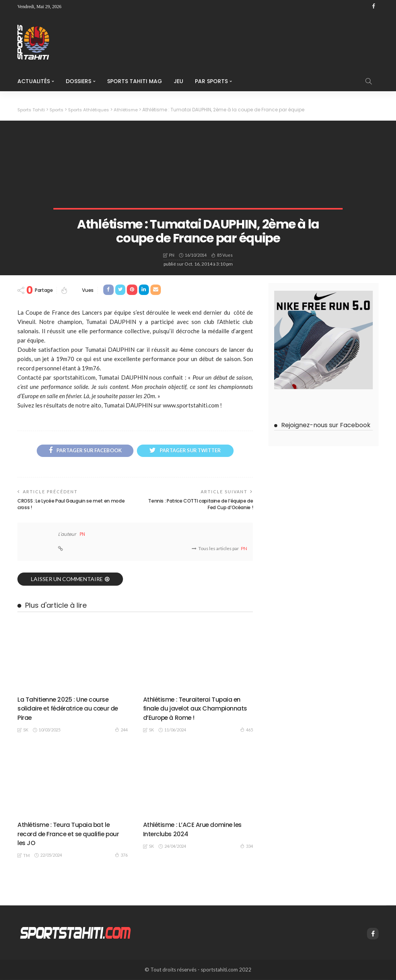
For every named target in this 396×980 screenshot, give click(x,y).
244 (121, 730)
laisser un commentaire (67, 580)
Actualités (34, 81)
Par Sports (211, 81)
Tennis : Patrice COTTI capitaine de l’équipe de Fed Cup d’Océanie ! (201, 505)
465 (247, 730)
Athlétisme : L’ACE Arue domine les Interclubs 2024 (193, 830)
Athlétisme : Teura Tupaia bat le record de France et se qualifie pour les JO (69, 835)
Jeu (178, 81)
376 (121, 856)
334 (247, 847)
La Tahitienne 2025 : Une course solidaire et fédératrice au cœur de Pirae (69, 709)
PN (172, 255)
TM (26, 856)
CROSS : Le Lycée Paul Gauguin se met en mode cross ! (71, 505)
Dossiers (79, 81)
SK (26, 731)
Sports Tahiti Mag (135, 81)
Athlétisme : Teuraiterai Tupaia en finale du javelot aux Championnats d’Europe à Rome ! (197, 709)
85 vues (225, 255)
